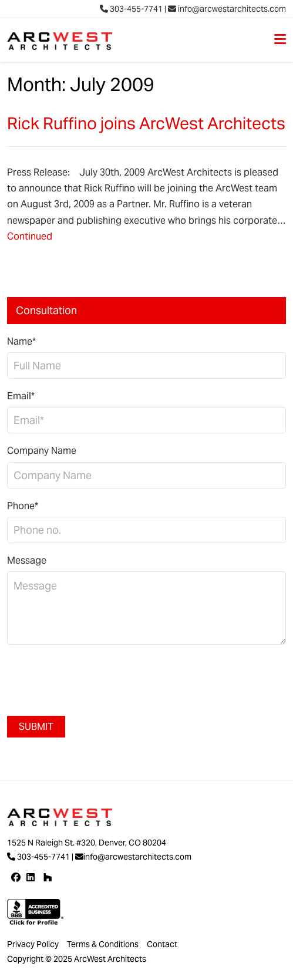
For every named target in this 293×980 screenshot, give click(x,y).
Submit (36, 727)
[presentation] (96, 677)
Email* (21, 396)
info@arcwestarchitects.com (227, 9)
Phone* (23, 506)
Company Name (42, 451)
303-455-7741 (131, 9)
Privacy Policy (33, 944)
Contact (162, 944)
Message (27, 560)
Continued (30, 236)
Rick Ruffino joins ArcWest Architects (146, 123)
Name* (21, 341)
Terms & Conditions (103, 944)
